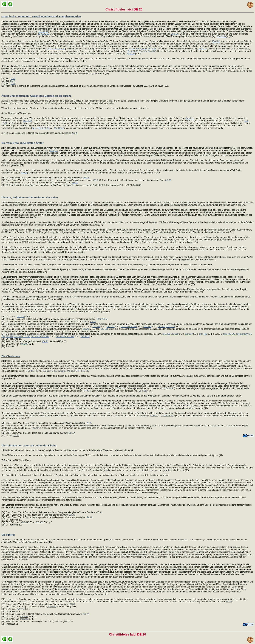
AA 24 (93, 322)
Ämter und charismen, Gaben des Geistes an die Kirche (36, 96)
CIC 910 (147, 327)
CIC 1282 (35, 336)
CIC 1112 (170, 327)
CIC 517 (110, 327)
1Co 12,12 (43, 31)
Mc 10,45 (27, 121)
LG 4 (13, 83)
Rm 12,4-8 (59, 128)
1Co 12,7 (121, 388)
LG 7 (13, 78)
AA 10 (89, 517)
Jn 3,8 (36, 428)
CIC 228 (166, 334)
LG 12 (72, 433)
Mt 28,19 (53, 150)
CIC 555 (24, 617)
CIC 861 (133, 327)
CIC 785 (26, 336)
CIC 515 (21, 609)
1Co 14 (175, 34)
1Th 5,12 (154, 416)
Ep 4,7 (35, 128)
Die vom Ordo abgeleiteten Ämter (22, 143)
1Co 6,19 (61, 49)
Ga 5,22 (152, 51)
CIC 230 (21, 317)
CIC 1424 (60, 336)
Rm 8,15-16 (142, 49)
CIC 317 (189, 334)
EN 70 (45, 341)
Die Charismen (11, 356)
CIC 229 (175, 334)
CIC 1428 (70, 336)
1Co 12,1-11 (44, 34)
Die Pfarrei (8, 535)
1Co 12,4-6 (48, 371)
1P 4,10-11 (83, 371)
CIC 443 (25, 522)
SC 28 (86, 329)
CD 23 (72, 515)
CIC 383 (24, 619)
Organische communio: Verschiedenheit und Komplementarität (41, 16)
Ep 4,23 (216, 41)
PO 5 (104, 319)
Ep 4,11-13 (44, 128)
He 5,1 (24, 173)
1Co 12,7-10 (32, 371)
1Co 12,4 (143, 51)
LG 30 (16, 435)
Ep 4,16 (142, 391)
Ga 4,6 (132, 49)
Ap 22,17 (131, 54)
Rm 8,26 (152, 49)
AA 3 (89, 423)
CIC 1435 (85, 336)
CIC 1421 (45, 336)
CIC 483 (227, 334)
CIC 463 (203, 334)
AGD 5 (86, 178)
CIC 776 (125, 327)
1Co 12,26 (221, 36)
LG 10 (168, 180)
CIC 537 (244, 334)
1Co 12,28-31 (60, 371)
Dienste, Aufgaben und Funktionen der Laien (30, 197)
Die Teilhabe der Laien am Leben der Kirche (29, 445)
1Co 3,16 (52, 49)
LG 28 (72, 604)
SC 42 (229, 602)
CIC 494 (236, 334)
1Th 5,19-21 (167, 416)
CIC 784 (18, 336)
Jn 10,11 (189, 118)
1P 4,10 (87, 391)
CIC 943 (161, 327)
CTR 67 (52, 607)
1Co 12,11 (169, 388)
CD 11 (99, 512)
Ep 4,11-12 (133, 51)
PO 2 (96, 180)
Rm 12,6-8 (72, 371)
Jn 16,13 (203, 49)
